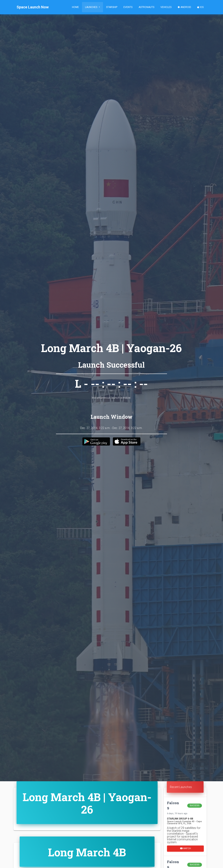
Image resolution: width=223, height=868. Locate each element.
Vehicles (166, 7)
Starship (112, 7)
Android (184, 7)
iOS (200, 7)
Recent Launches (181, 787)
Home (75, 7)
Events (128, 7)
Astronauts (146, 7)
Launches (91, 7)
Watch (185, 848)
